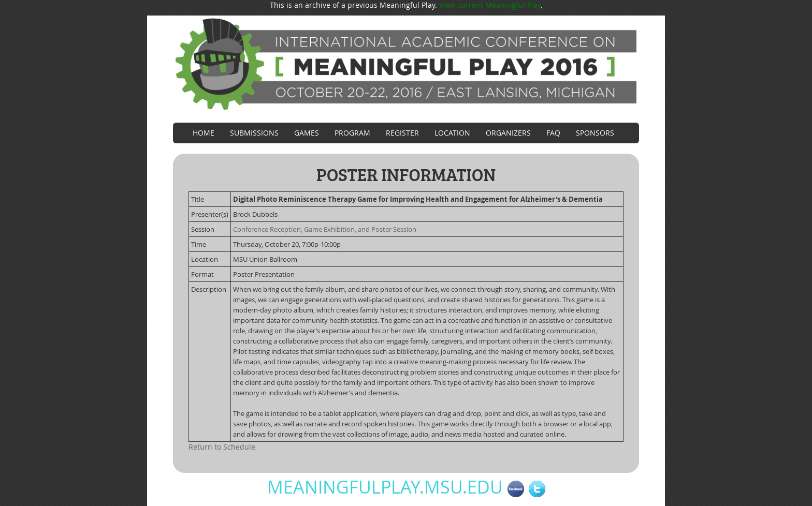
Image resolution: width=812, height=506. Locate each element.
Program (352, 133)
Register (402, 133)
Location (452, 133)
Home (204, 133)
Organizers (508, 133)
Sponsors (595, 133)
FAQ (553, 133)
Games (307, 133)
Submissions (254, 133)
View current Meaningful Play (490, 5)
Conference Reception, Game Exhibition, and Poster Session (325, 229)
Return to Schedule (222, 447)
